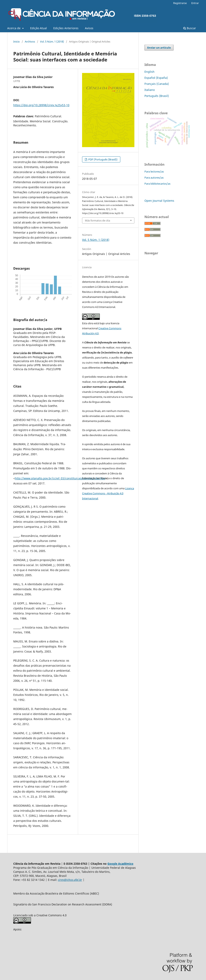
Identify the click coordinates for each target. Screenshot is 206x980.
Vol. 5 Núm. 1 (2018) (52, 42)
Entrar (195, 3)
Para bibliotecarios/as (157, 184)
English (149, 72)
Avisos (89, 28)
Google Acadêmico (120, 864)
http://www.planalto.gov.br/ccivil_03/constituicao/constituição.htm (60, 478)
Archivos (30, 42)
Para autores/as (154, 178)
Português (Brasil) (157, 96)
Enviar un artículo (159, 48)
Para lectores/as (154, 171)
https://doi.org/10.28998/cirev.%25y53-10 (41, 105)
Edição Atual (39, 28)
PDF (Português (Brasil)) (103, 159)
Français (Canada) (157, 84)
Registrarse (180, 3)
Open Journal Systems (159, 201)
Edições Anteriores (66, 28)
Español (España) (156, 78)
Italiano (150, 90)
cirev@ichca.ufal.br (70, 880)
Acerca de (14, 28)
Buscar (190, 28)
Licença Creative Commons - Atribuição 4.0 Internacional (108, 493)
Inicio (16, 42)
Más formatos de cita (97, 220)
